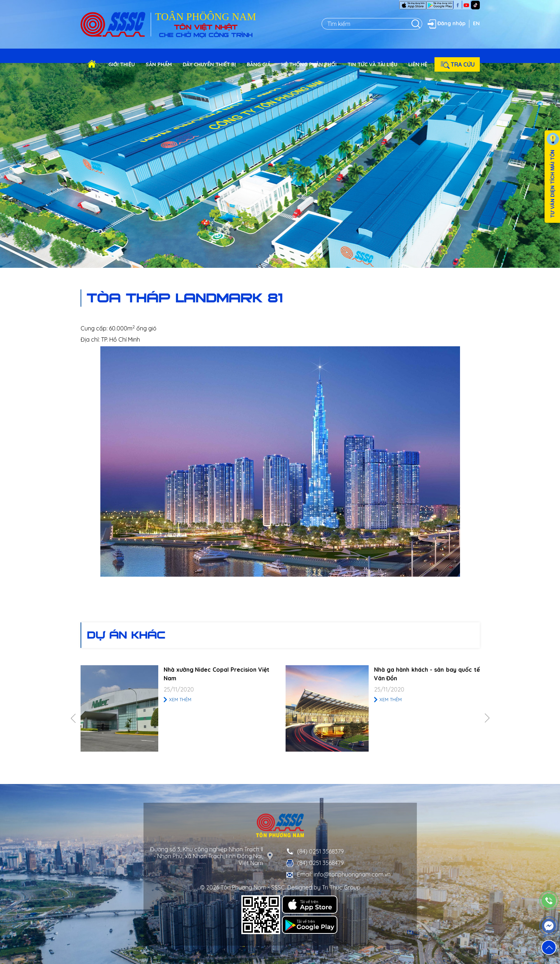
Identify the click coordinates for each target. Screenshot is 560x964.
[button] (549, 947)
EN (476, 23)
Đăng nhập (446, 24)
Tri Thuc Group (341, 887)
